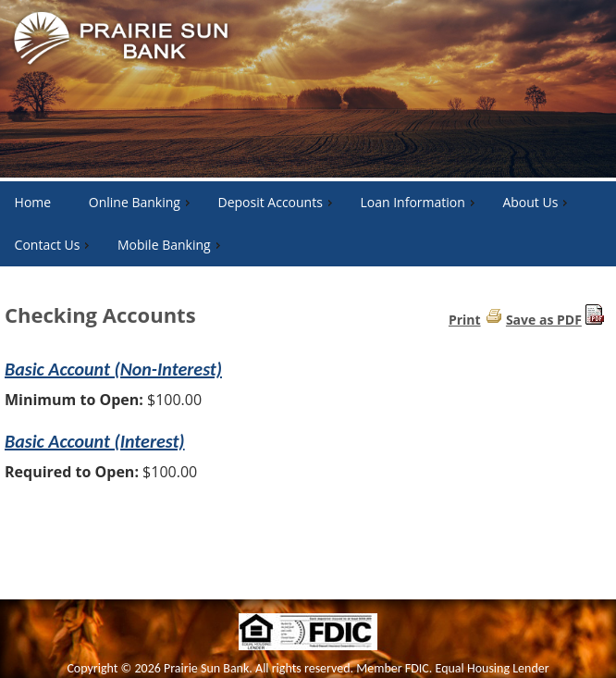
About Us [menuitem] (537, 202)
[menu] (308, 224)
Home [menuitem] (33, 202)
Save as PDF (544, 320)
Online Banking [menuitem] (142, 202)
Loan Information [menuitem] (419, 202)
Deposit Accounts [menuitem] (277, 202)
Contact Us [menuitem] (55, 245)
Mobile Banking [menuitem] (171, 245)
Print (465, 320)
